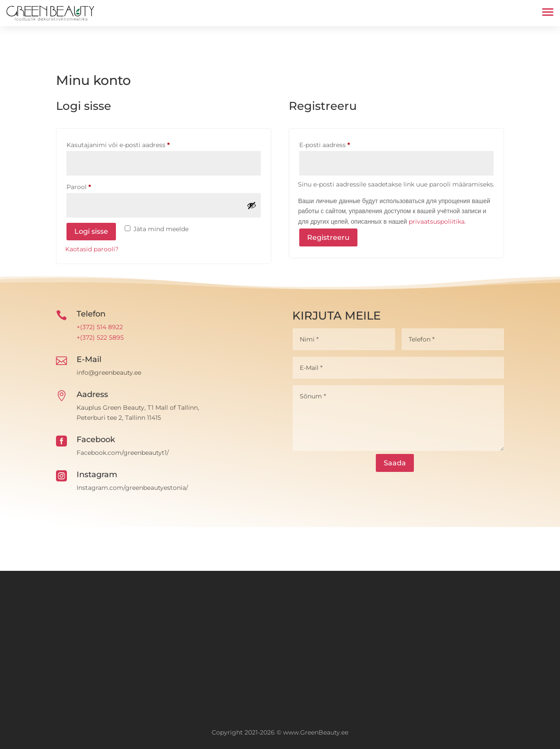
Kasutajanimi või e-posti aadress (129, 144)
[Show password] (252, 205)
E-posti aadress (336, 144)
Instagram (97, 475)
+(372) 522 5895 (100, 338)
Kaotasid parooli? (92, 249)
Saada (395, 463)
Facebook (96, 440)
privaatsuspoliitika (437, 222)
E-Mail (89, 359)
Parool (90, 186)
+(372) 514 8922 (100, 327)
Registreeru (328, 237)
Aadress (92, 394)
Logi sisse (91, 231)
